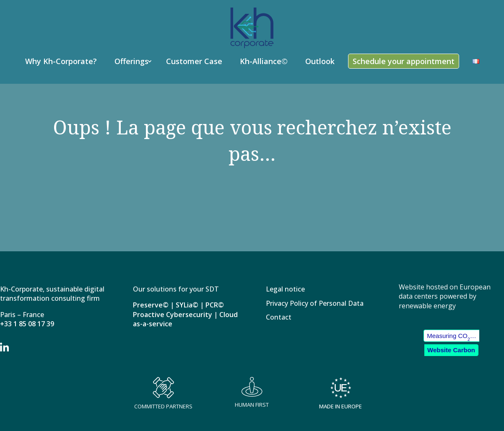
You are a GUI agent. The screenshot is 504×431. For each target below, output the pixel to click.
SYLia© (187, 305)
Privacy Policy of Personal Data (315, 304)
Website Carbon (451, 350)
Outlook (320, 61)
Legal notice (285, 290)
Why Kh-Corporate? (61, 61)
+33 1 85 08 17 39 (27, 324)
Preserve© (151, 305)
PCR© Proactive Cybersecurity (178, 310)
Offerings (131, 61)
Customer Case (194, 61)
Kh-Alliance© (264, 61)
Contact (279, 318)
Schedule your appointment (404, 61)
